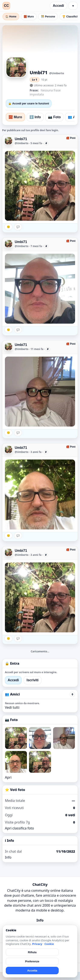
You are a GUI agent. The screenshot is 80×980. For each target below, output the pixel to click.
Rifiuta (32, 952)
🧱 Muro (29, 17)
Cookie (49, 944)
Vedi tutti (12, 707)
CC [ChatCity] (6, 6)
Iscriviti (32, 680)
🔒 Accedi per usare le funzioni (29, 103)
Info (8, 857)
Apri (8, 777)
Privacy (37, 944)
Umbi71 (21, 139)
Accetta (32, 971)
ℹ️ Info (35, 117)
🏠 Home (11, 17)
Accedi (58, 6)
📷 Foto (54, 117)
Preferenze (32, 961)
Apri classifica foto (19, 828)
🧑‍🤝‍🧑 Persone (48, 17)
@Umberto (22, 143)
